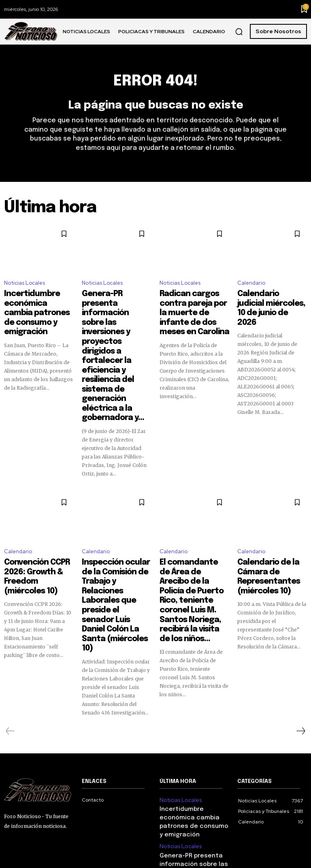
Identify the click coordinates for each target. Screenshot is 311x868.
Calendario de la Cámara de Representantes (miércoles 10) (272, 498)
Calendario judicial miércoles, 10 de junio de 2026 (268, 305)
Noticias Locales (24, 287)
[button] (239, 32)
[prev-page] (10, 608)
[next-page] (300, 608)
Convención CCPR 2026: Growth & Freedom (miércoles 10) (38, 498)
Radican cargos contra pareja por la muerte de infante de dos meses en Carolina (193, 308)
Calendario (251, 287)
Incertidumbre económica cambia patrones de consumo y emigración (39, 308)
